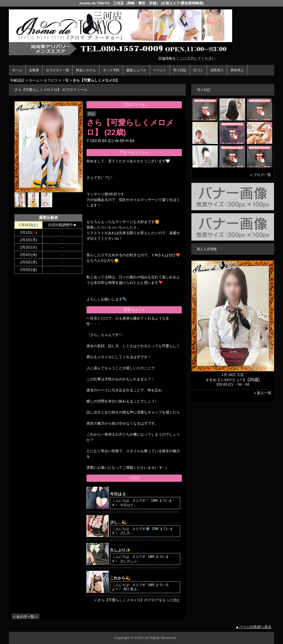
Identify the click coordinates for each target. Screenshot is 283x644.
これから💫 (120, 578)
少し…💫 (118, 522)
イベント (160, 70)
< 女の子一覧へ (26, 617)
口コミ (198, 70)
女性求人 (217, 70)
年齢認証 (17, 80)
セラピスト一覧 (57, 70)
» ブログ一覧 (261, 175)
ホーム (17, 70)
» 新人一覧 (263, 393)
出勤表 (34, 70)
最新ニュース (136, 70)
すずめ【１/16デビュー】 (226, 380)
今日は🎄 (118, 494)
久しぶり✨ (120, 550)
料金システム (86, 70)
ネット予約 (111, 70)
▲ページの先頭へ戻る (253, 627)
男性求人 (237, 70)
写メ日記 (180, 70)
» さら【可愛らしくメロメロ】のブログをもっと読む (137, 600)
